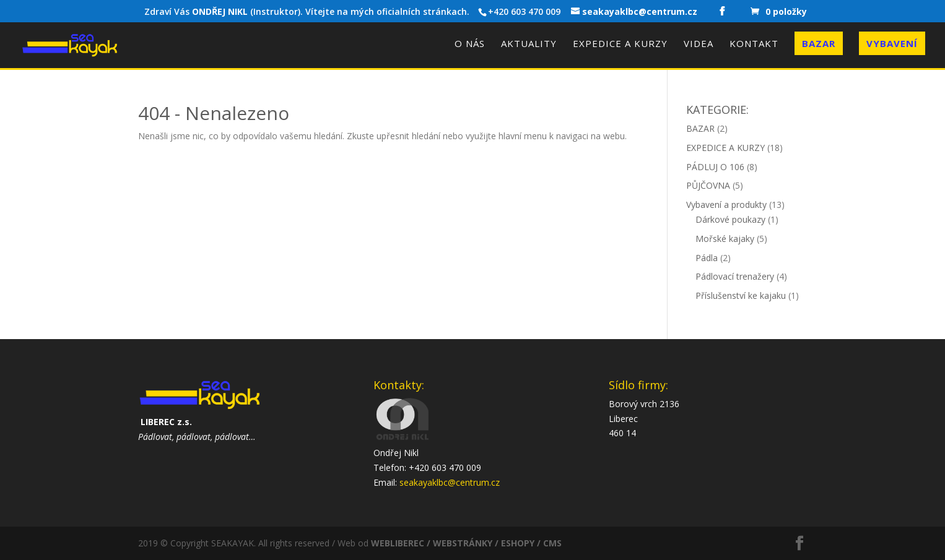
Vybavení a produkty (726, 205)
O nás (470, 44)
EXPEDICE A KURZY (725, 148)
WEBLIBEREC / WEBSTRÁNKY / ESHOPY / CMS (466, 543)
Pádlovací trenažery (735, 276)
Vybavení (892, 43)
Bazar (819, 43)
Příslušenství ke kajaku (741, 295)
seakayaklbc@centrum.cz (450, 482)
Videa (699, 44)
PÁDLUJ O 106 (715, 167)
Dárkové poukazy (730, 219)
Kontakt (754, 44)
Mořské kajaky (725, 239)
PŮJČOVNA (708, 185)
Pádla (707, 258)
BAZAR (700, 128)
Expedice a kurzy (620, 44)
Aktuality (529, 44)
